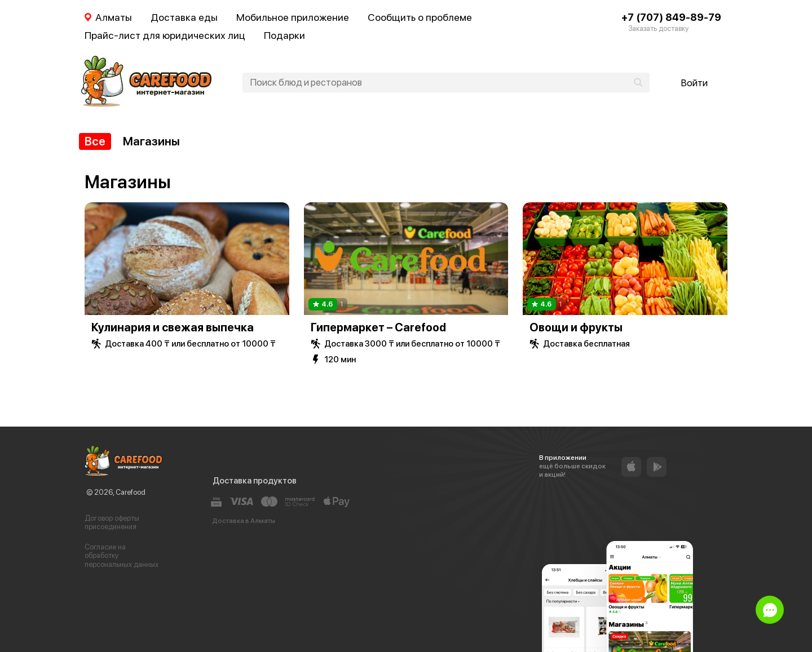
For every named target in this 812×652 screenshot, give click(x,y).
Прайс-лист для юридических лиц (165, 35)
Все (95, 141)
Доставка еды (184, 17)
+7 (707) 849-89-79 (671, 17)
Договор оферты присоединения (112, 523)
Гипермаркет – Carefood (378, 327)
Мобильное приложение (293, 17)
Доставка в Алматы (244, 521)
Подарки (284, 35)
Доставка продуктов (255, 481)
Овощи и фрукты (576, 327)
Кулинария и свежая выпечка (173, 327)
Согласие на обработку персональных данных (122, 556)
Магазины (151, 141)
